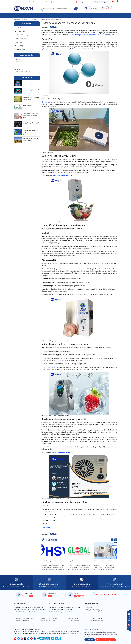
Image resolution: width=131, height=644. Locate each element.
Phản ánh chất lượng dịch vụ (106, 640)
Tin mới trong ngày (20, 38)
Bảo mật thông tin (98, 621)
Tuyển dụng (18, 42)
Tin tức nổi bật (19, 46)
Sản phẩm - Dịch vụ (73, 561)
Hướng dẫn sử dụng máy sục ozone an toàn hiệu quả (47, 20)
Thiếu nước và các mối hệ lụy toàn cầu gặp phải (30, 139)
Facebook (47, 527)
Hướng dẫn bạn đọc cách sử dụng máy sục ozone (92, 35)
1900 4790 (109, 9)
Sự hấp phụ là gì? (27, 105)
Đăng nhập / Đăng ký (100, 2)
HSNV (71, 35)
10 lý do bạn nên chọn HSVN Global (104, 561)
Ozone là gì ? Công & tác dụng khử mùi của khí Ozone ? (31, 90)
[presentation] (112, 540)
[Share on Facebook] (51, 27)
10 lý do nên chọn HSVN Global (50, 618)
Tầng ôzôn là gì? (27, 81)
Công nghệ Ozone (20, 50)
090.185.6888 (94, 9)
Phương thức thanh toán (22, 621)
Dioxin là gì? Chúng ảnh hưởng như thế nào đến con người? (31, 123)
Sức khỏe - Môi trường (21, 35)
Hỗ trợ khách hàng (20, 31)
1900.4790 (18, 62)
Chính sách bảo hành (73, 621)
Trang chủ (17, 20)
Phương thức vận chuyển (48, 621)
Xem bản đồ (33, 612)
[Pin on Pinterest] (55, 27)
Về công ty (26, 20)
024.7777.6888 (80, 596)
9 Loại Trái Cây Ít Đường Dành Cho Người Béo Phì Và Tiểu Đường (30, 116)
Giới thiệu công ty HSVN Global (51, 561)
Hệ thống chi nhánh (82, 2)
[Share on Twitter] (53, 27)
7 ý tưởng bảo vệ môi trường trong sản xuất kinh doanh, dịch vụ (31, 132)
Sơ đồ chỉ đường (97, 618)
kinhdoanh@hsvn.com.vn (23, 72)
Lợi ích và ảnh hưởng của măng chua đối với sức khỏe (31, 98)
